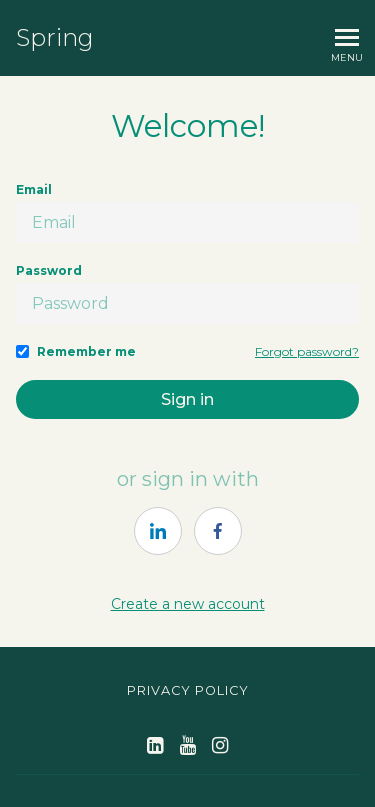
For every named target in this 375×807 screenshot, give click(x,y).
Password (49, 270)
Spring (55, 38)
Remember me (86, 351)
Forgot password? (307, 351)
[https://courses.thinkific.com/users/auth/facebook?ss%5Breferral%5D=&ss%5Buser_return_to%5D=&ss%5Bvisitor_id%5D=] (218, 531)
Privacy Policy (188, 690)
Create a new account (188, 604)
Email (34, 189)
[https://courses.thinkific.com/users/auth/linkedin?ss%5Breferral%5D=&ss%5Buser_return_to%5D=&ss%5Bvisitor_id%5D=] (158, 531)
